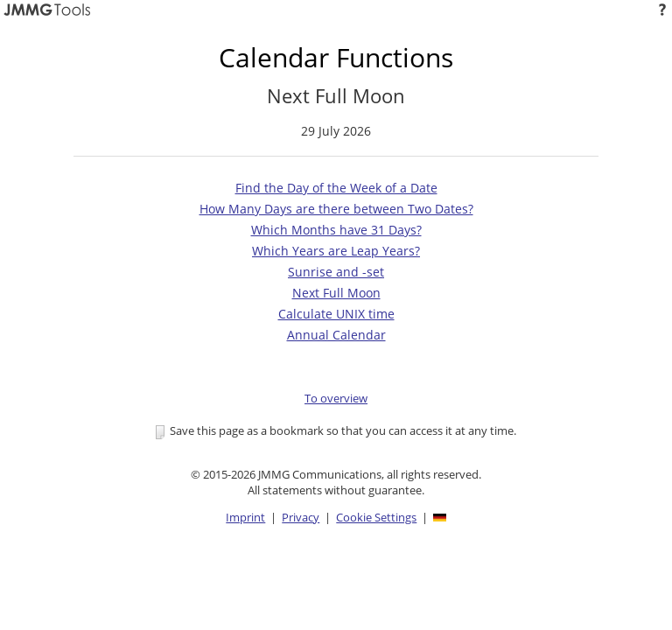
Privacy (301, 517)
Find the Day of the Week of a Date (336, 188)
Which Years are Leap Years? (336, 251)
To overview (336, 398)
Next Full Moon (336, 293)
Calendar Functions (336, 57)
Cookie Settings (376, 517)
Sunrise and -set (336, 272)
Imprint (245, 517)
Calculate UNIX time (336, 314)
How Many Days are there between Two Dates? (336, 209)
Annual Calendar (336, 335)
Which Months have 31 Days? (336, 230)
